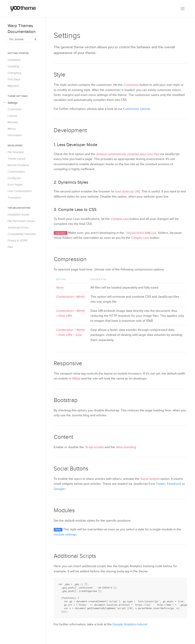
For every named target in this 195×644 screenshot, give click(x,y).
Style (60, 75)
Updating (13, 66)
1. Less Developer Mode (76, 145)
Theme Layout (16, 159)
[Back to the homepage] (23, 9)
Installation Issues (18, 215)
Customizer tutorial (137, 109)
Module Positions (18, 165)
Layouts (12, 116)
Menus (12, 129)
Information (15, 135)
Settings (13, 103)
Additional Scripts (75, 556)
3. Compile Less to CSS (75, 210)
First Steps (14, 79)
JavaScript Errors (18, 228)
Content (63, 437)
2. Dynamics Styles (71, 182)
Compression (70, 259)
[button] (183, 9)
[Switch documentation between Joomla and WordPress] (23, 39)
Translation (14, 198)
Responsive (68, 363)
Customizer (15, 109)
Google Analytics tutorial (130, 624)
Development (70, 130)
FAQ (10, 247)
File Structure (16, 152)
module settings (65, 535)
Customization (16, 172)
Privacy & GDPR (18, 240)
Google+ (60, 489)
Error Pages (15, 185)
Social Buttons (71, 469)
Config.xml (14, 178)
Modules (13, 122)
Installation (14, 60)
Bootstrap (66, 400)
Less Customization (20, 191)
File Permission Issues (21, 221)
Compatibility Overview (22, 234)
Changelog (14, 73)
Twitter (161, 484)
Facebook (174, 484)
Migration (13, 86)
